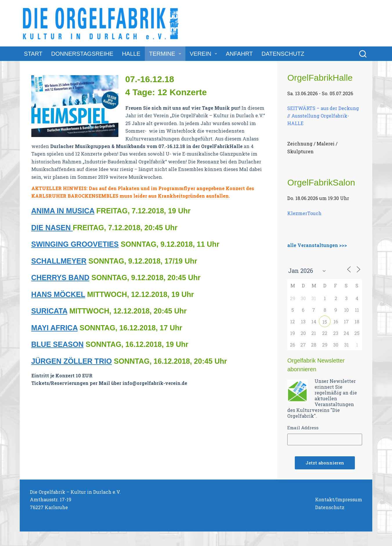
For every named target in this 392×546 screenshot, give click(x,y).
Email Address (303, 428)
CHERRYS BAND (60, 277)
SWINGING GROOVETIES (75, 244)
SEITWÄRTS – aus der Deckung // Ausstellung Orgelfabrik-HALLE (323, 116)
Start (33, 54)
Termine (166, 54)
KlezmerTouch (304, 213)
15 (325, 322)
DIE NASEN (52, 228)
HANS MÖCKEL (58, 294)
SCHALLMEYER (59, 261)
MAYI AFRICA (55, 328)
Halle (131, 54)
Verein (205, 54)
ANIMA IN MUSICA (63, 211)
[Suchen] (363, 54)
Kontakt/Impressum (339, 499)
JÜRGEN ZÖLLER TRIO (72, 361)
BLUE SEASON (58, 344)
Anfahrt (239, 54)
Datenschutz (283, 54)
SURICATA (49, 311)
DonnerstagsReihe (82, 54)
